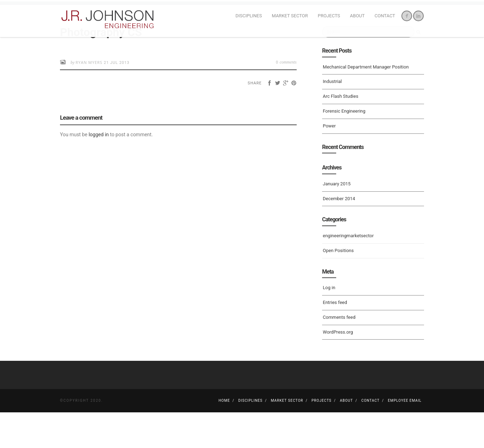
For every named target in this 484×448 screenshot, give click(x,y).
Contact (385, 16)
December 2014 (339, 234)
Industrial (332, 117)
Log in (329, 323)
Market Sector (290, 16)
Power (329, 162)
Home (224, 436)
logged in (99, 170)
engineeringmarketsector (348, 271)
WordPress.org (338, 367)
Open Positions (338, 286)
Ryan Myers (90, 98)
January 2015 (337, 219)
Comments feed (339, 353)
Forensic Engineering (344, 147)
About (357, 16)
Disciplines (249, 16)
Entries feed (335, 338)
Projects (329, 16)
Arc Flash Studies (341, 132)
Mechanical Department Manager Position (366, 102)
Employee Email (405, 436)
